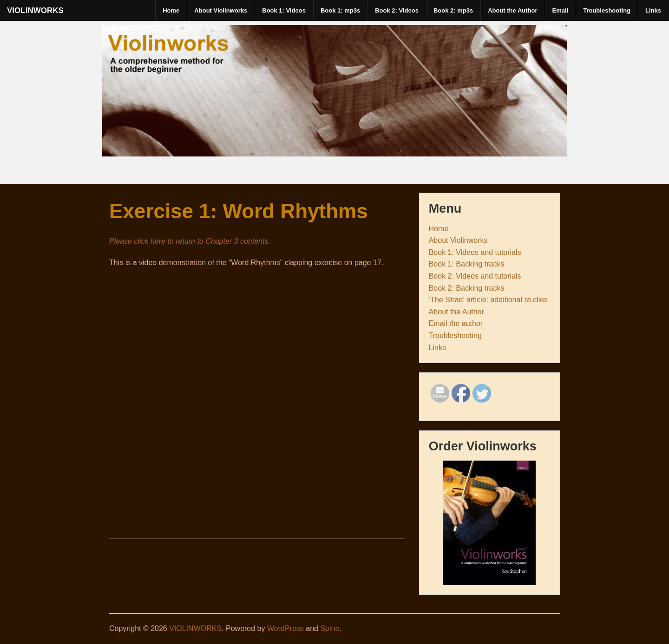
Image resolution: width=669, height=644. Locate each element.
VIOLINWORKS (35, 10)
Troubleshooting (607, 10)
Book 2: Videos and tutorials (475, 276)
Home (171, 10)
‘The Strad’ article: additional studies (488, 300)
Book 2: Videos (397, 10)
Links (653, 10)
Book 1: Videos (284, 10)
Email (561, 10)
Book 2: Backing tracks (467, 288)
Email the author (456, 323)
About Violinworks (221, 10)
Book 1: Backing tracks (467, 264)
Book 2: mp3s (453, 10)
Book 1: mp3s (340, 10)
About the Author (512, 10)
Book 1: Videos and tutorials (475, 252)
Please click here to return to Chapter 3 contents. (190, 241)
